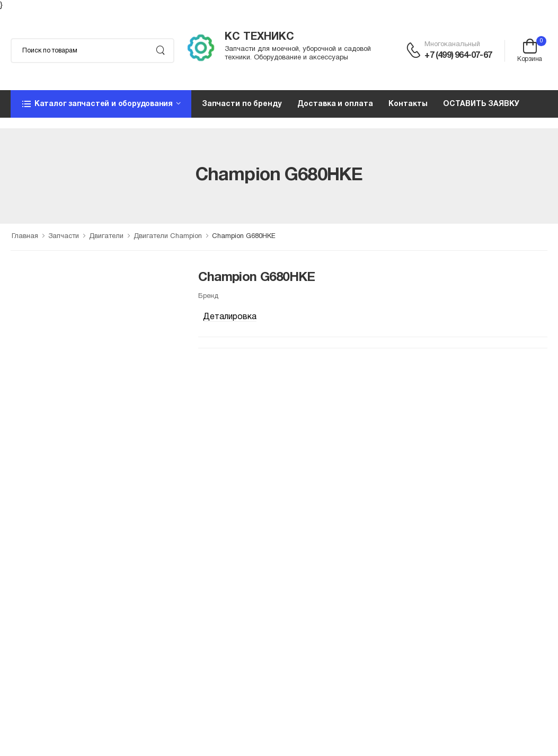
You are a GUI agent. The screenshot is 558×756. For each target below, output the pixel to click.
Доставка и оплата (335, 104)
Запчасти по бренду (242, 104)
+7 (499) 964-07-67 (458, 56)
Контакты (408, 104)
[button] (101, 104)
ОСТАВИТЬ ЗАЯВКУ (481, 104)
